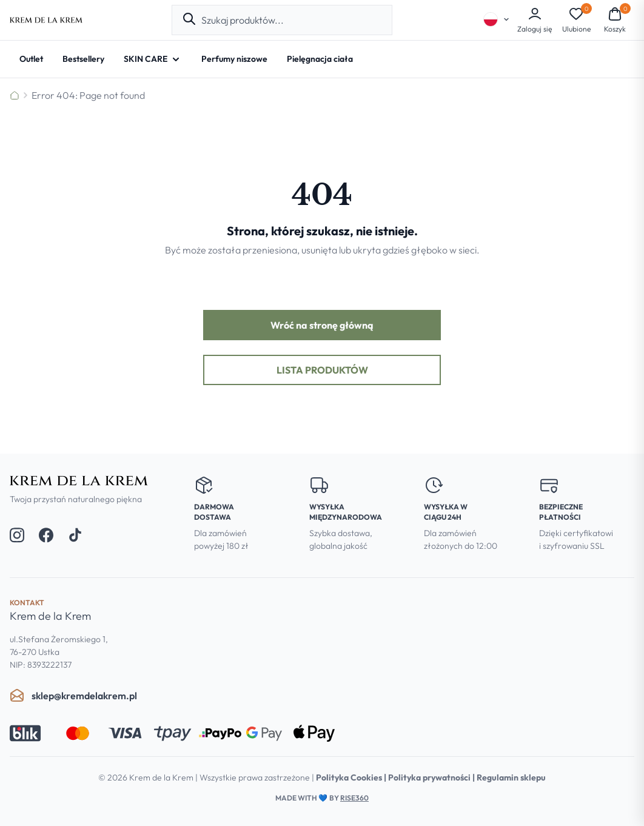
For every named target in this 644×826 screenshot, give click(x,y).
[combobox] (292, 20)
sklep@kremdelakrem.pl (73, 696)
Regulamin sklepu (511, 777)
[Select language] (497, 19)
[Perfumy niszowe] (234, 59)
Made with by (322, 798)
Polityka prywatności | (432, 777)
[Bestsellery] (83, 59)
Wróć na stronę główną (322, 325)
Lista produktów (322, 370)
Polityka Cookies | (352, 777)
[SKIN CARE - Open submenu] (153, 59)
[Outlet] (31, 59)
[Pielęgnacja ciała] (320, 59)
